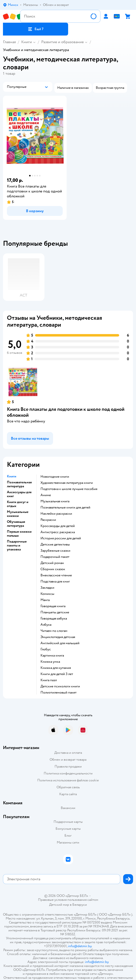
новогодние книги (55, 477)
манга (45, 600)
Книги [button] (12, 476)
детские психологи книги (60, 686)
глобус (46, 649)
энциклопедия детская (58, 637)
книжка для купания (56, 668)
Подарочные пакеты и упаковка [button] (17, 546)
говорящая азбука (54, 619)
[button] (36, 29)
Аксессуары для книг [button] (19, 494)
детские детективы (55, 545)
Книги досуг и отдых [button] (18, 504)
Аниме (46, 495)
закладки (47, 588)
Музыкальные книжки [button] (18, 514)
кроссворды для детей (58, 526)
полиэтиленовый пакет (58, 693)
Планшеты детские (55, 612)
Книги (27, 42)
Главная (9, 42)
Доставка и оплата (68, 753)
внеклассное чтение (56, 575)
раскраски (48, 520)
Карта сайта (68, 794)
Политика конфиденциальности (68, 773)
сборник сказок (53, 569)
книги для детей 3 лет (57, 674)
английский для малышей (60, 643)
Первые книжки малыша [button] (19, 534)
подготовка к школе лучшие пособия (69, 489)
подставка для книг (55, 582)
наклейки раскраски (56, 514)
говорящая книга (53, 606)
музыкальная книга (55, 501)
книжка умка (50, 662)
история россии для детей (61, 538)
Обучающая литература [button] (16, 524)
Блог (68, 836)
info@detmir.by (80, 946)
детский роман (52, 563)
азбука (46, 625)
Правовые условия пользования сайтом (68, 900)
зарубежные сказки (55, 551)
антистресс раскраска (58, 532)
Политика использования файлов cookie (68, 780)
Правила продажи (68, 766)
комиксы (47, 594)
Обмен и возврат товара (68, 760)
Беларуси (80, 905)
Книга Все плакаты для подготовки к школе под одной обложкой (66, 412)
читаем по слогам (54, 631)
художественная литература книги (67, 483)
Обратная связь (68, 787)
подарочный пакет (55, 557)
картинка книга (52, 656)
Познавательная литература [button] (19, 484)
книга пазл (49, 680)
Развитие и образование (62, 42)
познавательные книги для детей (65, 508)
